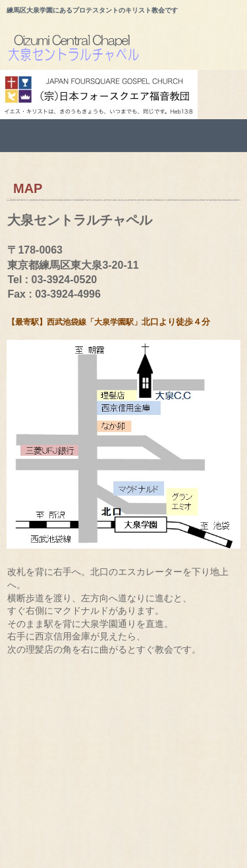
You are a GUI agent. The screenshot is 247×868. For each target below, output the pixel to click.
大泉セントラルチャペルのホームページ (127, 50)
